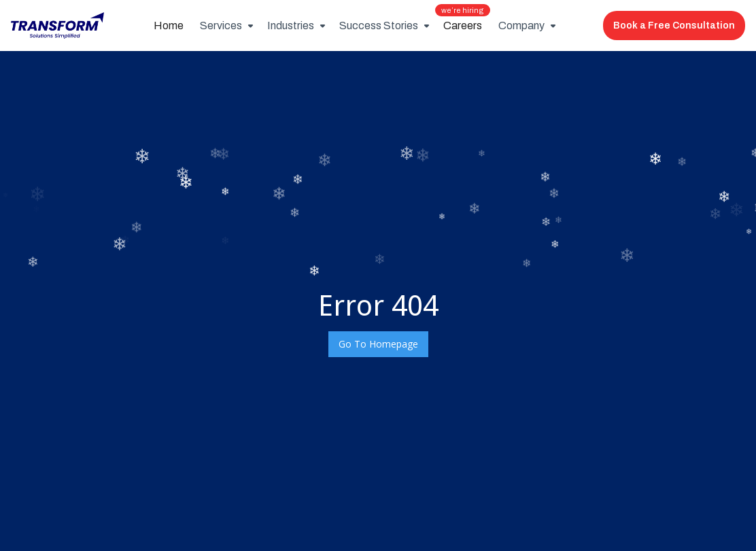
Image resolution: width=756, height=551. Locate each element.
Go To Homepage (378, 344)
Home (169, 26)
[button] (225, 26)
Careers (463, 22)
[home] (57, 26)
